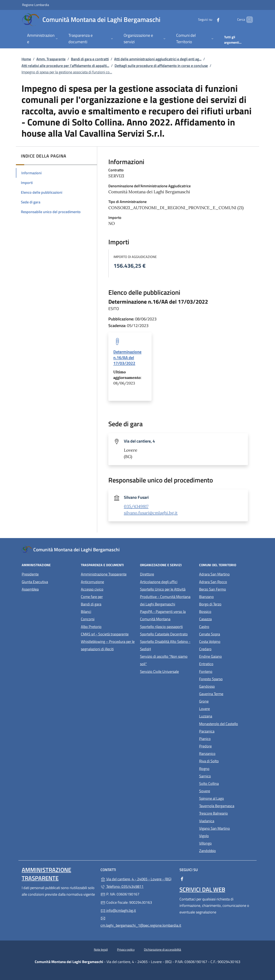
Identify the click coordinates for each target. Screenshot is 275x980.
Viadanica (226, 821)
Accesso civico (92, 589)
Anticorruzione (92, 582)
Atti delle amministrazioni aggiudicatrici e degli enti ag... (158, 59)
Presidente (30, 574)
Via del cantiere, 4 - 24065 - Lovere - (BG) (137, 879)
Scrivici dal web (202, 889)
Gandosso (226, 686)
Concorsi (88, 619)
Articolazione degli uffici (159, 582)
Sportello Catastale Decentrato (164, 634)
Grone (223, 701)
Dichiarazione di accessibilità (163, 950)
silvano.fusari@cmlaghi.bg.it (151, 513)
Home (26, 59)
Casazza (224, 619)
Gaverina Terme (226, 693)
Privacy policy (126, 950)
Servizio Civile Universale (167, 671)
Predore (224, 746)
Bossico (224, 611)
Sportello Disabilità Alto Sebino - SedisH (165, 645)
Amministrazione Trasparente (104, 574)
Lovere (224, 708)
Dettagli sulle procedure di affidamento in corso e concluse (161, 66)
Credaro (224, 649)
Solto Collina (226, 783)
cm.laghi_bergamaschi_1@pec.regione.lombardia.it (137, 922)
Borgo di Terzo (226, 604)
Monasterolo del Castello (226, 723)
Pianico (224, 738)
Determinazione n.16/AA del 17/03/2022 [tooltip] (127, 357)
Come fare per (92, 597)
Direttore (147, 574)
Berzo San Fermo (226, 589)
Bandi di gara (91, 604)
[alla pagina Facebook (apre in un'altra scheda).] (211, 20)
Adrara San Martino (226, 574)
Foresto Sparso (226, 679)
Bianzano (225, 596)
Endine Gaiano (226, 656)
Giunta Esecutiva (35, 582)
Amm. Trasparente (51, 59)
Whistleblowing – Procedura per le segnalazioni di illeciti (108, 645)
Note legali (101, 950)
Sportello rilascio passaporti (161, 627)
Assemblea (30, 589)
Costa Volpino (226, 641)
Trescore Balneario (226, 813)
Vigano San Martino (226, 828)
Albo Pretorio (108, 626)
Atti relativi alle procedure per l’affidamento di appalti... (65, 66)
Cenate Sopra (226, 634)
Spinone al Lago (226, 798)
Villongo (224, 843)
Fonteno (225, 671)
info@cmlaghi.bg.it (118, 910)
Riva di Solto (226, 761)
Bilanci (86, 612)
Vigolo (223, 835)
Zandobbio (226, 850)
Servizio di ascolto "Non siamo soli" (164, 660)
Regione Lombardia (36, 5)
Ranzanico (226, 753)
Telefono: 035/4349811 (122, 886)
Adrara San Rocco (226, 581)
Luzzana (206, 716)
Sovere (224, 791)
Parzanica (226, 731)
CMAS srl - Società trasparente (108, 634)
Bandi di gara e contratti (90, 59)
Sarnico (224, 776)
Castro (223, 626)
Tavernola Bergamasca (226, 805)
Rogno (223, 768)
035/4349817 (136, 506)
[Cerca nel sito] (248, 20)
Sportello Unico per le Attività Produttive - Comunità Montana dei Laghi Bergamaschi (165, 597)
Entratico (225, 663)
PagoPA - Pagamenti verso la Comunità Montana (167, 615)
